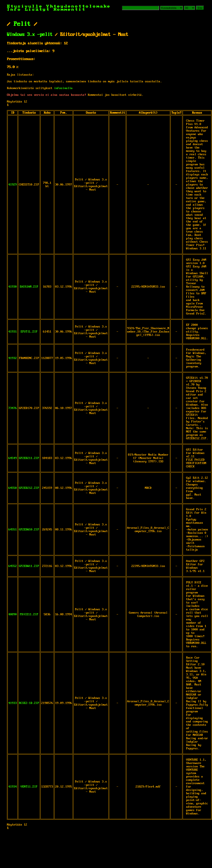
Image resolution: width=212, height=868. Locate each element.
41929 (13, 185)
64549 (13, 458)
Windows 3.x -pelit (30, 35)
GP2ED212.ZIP (29, 488)
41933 (13, 703)
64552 (13, 566)
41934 (13, 787)
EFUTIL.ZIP (29, 332)
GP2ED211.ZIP (29, 458)
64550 (13, 488)
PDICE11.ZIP (29, 614)
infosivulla (63, 88)
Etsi (200, 8)
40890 (13, 614)
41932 (13, 358)
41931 (13, 332)
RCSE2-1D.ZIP (29, 703)
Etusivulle (27, 6)
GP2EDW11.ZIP (29, 566)
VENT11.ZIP (29, 787)
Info (14, 10)
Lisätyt (37, 10)
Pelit (22, 24)
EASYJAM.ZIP (29, 287)
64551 (13, 530)
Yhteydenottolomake (79, 6)
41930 (13, 287)
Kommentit (70, 10)
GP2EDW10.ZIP (29, 530)
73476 (13, 408)
